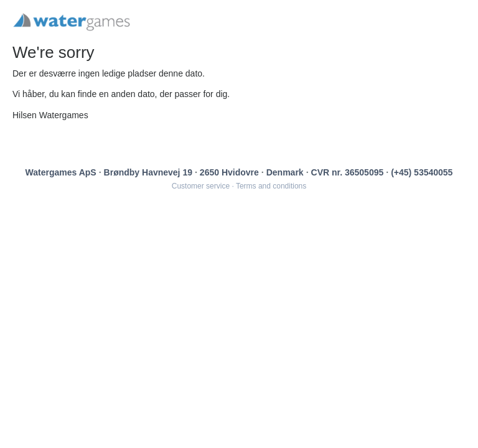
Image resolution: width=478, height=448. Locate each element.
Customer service (201, 186)
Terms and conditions (271, 186)
